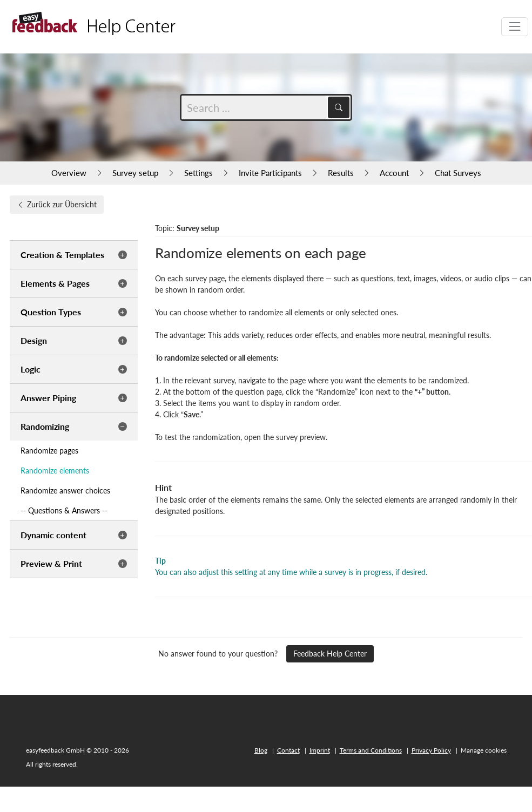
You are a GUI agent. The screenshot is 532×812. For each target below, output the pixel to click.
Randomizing (45, 426)
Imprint (320, 750)
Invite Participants (270, 173)
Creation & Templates (62, 255)
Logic (31, 369)
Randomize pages (49, 451)
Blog (261, 750)
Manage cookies (484, 750)
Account (394, 173)
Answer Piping (48, 398)
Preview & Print (51, 563)
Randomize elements (55, 471)
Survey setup (135, 173)
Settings (198, 173)
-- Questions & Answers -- (64, 510)
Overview (69, 173)
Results (341, 173)
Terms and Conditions (371, 750)
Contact (288, 750)
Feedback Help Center (330, 654)
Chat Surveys (458, 173)
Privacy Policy (431, 750)
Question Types (51, 312)
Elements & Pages (55, 283)
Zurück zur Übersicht (57, 204)
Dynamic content (53, 535)
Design (34, 340)
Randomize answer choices (65, 490)
